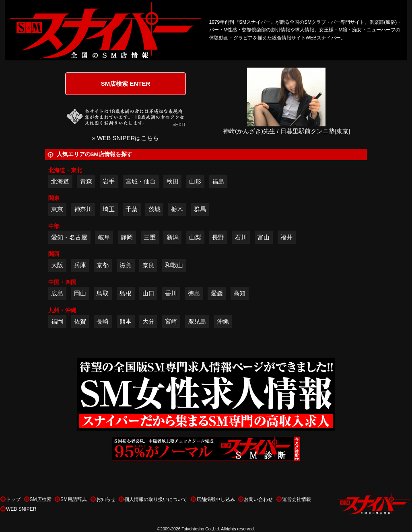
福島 (218, 181)
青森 (86, 181)
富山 (264, 237)
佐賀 (80, 321)
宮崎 (171, 321)
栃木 (177, 209)
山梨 (195, 237)
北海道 (60, 181)
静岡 (127, 237)
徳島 (194, 293)
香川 (171, 293)
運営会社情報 (297, 499)
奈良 (148, 265)
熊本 (126, 321)
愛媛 (217, 293)
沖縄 (223, 321)
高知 (239, 293)
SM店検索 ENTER (126, 84)
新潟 (173, 237)
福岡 (57, 321)
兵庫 (80, 265)
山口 (148, 293)
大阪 (57, 265)
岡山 (80, 293)
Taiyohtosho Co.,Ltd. (201, 529)
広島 (57, 293)
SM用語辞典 (74, 499)
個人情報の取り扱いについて (156, 499)
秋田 (173, 181)
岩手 (109, 181)
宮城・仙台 (141, 181)
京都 (103, 265)
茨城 (154, 209)
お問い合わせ (258, 499)
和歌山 (174, 265)
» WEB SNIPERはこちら (126, 138)
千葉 (132, 209)
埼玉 (109, 209)
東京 (57, 209)
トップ (13, 499)
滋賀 (126, 265)
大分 (148, 321)
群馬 (200, 209)
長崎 (103, 321)
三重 (150, 237)
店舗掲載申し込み (216, 499)
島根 (126, 293)
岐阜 (104, 237)
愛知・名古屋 (69, 237)
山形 (195, 181)
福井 (286, 237)
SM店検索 (41, 499)
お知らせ (106, 499)
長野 (218, 237)
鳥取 (103, 293)
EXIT (180, 125)
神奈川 (83, 209)
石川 (241, 237)
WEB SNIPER (21, 509)
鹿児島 (197, 321)
